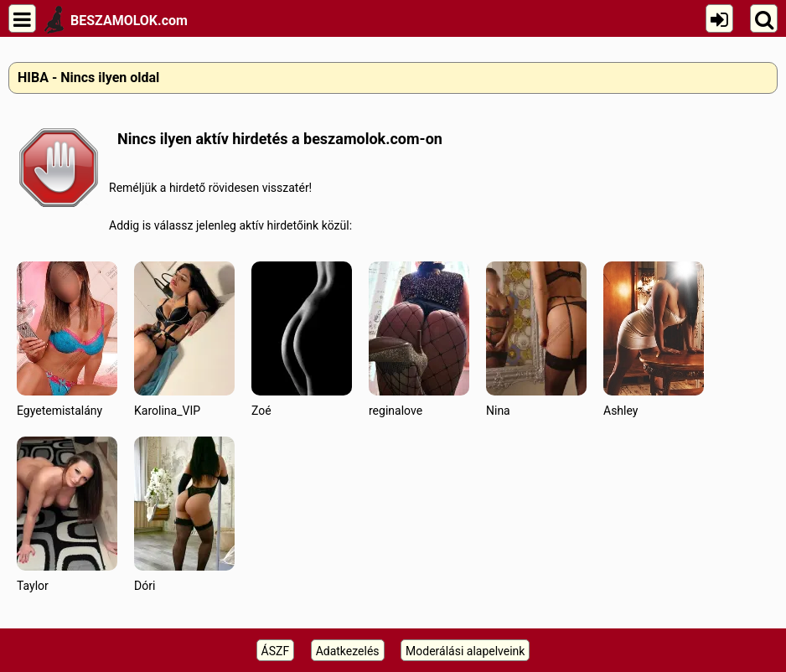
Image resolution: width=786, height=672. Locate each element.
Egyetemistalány (67, 339)
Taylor (67, 514)
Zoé (302, 339)
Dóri (184, 514)
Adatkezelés (348, 651)
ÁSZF (276, 651)
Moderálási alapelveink (465, 651)
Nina (536, 339)
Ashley (654, 339)
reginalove (419, 339)
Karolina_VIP (184, 339)
